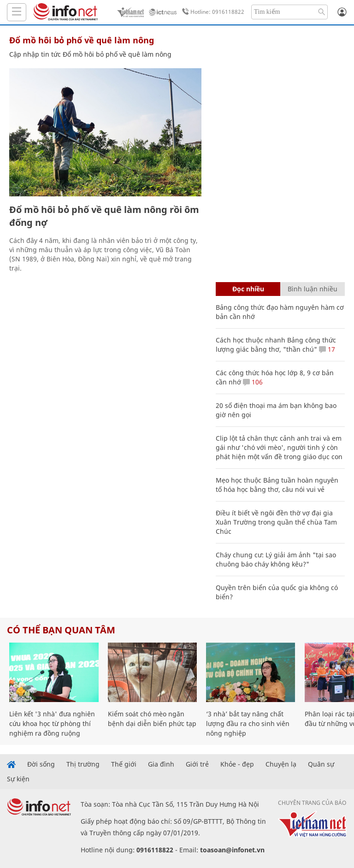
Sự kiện (18, 779)
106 (253, 382)
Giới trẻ (197, 764)
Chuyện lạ (281, 764)
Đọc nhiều (248, 289)
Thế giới (124, 764)
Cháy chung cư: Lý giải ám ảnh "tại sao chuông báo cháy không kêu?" (276, 559)
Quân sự (321, 764)
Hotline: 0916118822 (212, 12)
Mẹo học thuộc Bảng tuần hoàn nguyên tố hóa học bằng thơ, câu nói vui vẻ (277, 485)
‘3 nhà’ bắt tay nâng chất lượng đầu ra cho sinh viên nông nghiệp (248, 723)
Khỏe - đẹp (237, 764)
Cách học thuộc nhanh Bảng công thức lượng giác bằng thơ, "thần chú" (276, 345)
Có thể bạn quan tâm (61, 630)
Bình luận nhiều (313, 289)
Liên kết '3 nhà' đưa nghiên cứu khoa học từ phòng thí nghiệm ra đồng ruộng (52, 723)
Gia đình (161, 764)
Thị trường (83, 764)
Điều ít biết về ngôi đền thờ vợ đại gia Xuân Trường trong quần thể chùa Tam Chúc (276, 522)
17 (327, 349)
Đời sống (41, 764)
